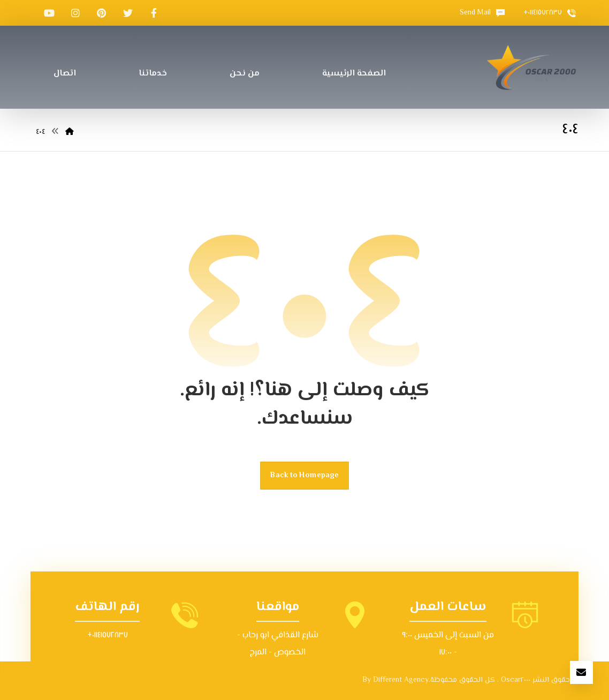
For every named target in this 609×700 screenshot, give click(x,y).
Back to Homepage (304, 475)
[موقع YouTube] (49, 13)
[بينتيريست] (102, 13)
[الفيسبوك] (154, 13)
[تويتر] (128, 13)
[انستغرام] (75, 13)
